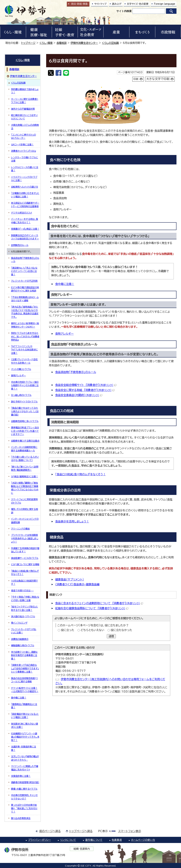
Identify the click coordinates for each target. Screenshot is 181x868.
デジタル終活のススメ (22, 213)
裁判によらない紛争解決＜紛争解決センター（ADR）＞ (25, 325)
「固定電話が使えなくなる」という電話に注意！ (25, 716)
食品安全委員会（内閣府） (79, 395)
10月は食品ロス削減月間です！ (24, 582)
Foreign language (165, 4)
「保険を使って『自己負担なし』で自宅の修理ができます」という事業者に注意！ (25, 668)
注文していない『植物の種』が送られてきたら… (25, 758)
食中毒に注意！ (65, 284)
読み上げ (117, 4)
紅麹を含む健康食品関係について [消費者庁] (92, 608)
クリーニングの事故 (20, 529)
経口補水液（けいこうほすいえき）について (24, 117)
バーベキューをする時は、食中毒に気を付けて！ (25, 221)
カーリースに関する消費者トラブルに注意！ (25, 101)
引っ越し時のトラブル (21, 395)
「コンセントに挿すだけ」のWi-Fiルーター (23, 136)
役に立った (68, 630)
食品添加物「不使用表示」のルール (76, 372)
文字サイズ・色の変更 (138, 4)
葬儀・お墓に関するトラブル (24, 789)
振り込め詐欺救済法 (21, 818)
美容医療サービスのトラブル (25, 558)
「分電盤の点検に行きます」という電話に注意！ (25, 195)
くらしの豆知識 (110, 43)
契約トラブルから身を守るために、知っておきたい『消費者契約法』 (25, 336)
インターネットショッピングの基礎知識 (25, 520)
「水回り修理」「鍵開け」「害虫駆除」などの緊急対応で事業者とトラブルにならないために (25, 488)
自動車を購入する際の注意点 (25, 441)
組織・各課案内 (82, 849)
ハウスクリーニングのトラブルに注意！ (24, 179)
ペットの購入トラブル (21, 369)
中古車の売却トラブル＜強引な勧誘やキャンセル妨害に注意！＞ (25, 385)
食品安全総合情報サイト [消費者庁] (86, 385)
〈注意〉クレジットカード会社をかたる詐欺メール (24, 361)
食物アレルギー (64, 334)
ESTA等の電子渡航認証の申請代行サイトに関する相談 (25, 289)
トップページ (28, 43)
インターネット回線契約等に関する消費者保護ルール (24, 449)
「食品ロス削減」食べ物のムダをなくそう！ (80, 474)
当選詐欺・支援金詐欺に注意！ (24, 748)
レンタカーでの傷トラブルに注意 (25, 159)
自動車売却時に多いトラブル (25, 421)
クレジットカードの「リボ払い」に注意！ (24, 631)
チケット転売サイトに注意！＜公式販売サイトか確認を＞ (25, 690)
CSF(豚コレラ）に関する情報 (25, 564)
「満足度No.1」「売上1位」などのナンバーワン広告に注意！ (24, 271)
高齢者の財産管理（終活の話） (25, 782)
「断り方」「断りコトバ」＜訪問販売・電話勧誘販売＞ (25, 468)
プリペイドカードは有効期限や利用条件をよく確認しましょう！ (25, 538)
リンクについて (68, 840)
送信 (111, 636)
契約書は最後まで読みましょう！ (25, 91)
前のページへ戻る (50, 831)
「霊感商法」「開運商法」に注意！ (24, 706)
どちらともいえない (92, 630)
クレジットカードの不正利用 (24, 281)
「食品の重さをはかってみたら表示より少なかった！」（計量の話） (25, 411)
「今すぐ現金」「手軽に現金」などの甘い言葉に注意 (25, 598)
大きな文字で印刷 (158, 79)
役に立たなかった (121, 630)
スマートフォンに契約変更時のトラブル (24, 501)
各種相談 (62, 43)
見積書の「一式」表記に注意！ (25, 229)
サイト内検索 (124, 11)
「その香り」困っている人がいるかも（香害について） (25, 458)
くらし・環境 (46, 43)
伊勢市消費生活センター (84, 43)
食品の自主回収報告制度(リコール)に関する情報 (24, 680)
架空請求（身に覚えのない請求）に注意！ (25, 725)
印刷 (136, 79)
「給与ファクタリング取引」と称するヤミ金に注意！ (25, 608)
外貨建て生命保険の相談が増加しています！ (25, 550)
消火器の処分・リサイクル (23, 616)
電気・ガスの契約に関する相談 (25, 511)
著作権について (94, 840)
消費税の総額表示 (20, 639)
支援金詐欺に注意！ (21, 776)
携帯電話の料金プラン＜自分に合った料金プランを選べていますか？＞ (25, 431)
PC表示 (103, 831)
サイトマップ (100, 4)
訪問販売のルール (20, 245)
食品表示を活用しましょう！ (72, 521)
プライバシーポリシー (39, 840)
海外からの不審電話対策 (23, 109)
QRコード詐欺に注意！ (22, 144)
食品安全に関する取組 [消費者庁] (85, 390)
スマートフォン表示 (130, 831)
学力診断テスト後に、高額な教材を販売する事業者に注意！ (24, 655)
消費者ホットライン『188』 (23, 151)
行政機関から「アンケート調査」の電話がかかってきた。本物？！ (25, 737)
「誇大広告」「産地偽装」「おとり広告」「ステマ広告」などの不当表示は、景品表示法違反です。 (25, 312)
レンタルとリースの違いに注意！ (25, 169)
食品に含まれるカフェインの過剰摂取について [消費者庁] (99, 603)
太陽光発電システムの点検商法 (25, 127)
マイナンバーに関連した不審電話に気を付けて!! (25, 768)
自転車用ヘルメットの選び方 (25, 187)
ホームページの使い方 (143, 840)
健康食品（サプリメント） (70, 579)
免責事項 (117, 840)
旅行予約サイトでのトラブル (24, 402)
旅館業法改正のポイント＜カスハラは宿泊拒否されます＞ (25, 237)
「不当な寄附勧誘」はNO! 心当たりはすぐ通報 (25, 299)
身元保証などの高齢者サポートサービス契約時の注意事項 (25, 204)
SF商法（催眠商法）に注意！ (25, 476)
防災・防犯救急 (79, 4)
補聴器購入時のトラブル (23, 645)
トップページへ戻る (81, 831)
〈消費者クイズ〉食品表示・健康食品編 (77, 584)
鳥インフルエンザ (19, 623)
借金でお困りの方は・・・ (22, 590)
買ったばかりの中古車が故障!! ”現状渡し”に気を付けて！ (24, 808)
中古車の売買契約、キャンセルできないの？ (24, 797)
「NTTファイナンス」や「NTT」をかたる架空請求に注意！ (24, 350)
